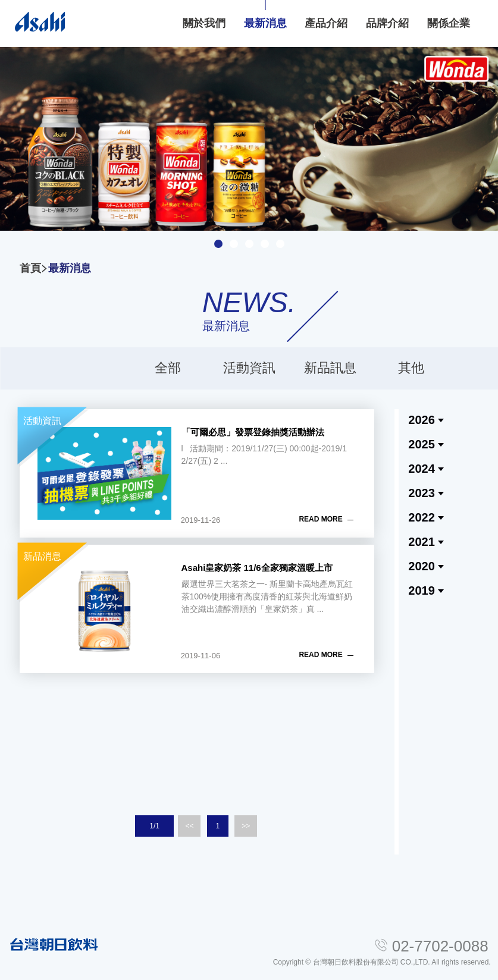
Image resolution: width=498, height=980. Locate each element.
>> (246, 826)
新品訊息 (330, 368)
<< (189, 826)
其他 (411, 368)
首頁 (30, 268)
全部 (168, 368)
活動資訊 (249, 368)
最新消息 (70, 268)
